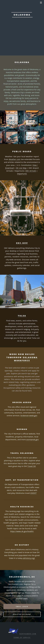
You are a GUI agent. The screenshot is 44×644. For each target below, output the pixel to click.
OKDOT (33, 493)
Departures (22, 174)
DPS (31, 32)
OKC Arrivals (31, 171)
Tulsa (22, 316)
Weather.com (15, 159)
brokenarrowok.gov (29, 415)
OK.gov (21, 32)
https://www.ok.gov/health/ (22, 531)
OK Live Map (21, 168)
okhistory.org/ (29, 558)
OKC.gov (22, 243)
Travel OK (32, 466)
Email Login (22, 606)
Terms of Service (22, 637)
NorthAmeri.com (28, 634)
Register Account (22, 614)
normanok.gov (33, 439)
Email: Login (22, 40)
